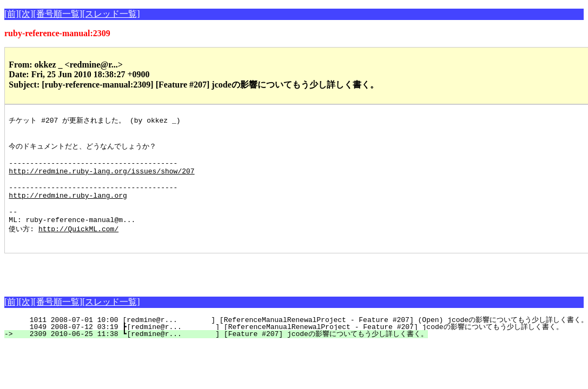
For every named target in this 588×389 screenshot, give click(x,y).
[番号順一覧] (58, 14)
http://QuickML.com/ (78, 248)
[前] (12, 14)
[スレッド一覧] (111, 14)
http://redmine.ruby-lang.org (68, 209)
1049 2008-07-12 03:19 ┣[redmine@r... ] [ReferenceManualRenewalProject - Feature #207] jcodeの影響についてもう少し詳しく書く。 (290, 348)
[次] (26, 14)
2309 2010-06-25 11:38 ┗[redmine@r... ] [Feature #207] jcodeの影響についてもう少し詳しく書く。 (222, 355)
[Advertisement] (131, 291)
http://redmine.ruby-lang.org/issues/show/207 (101, 180)
